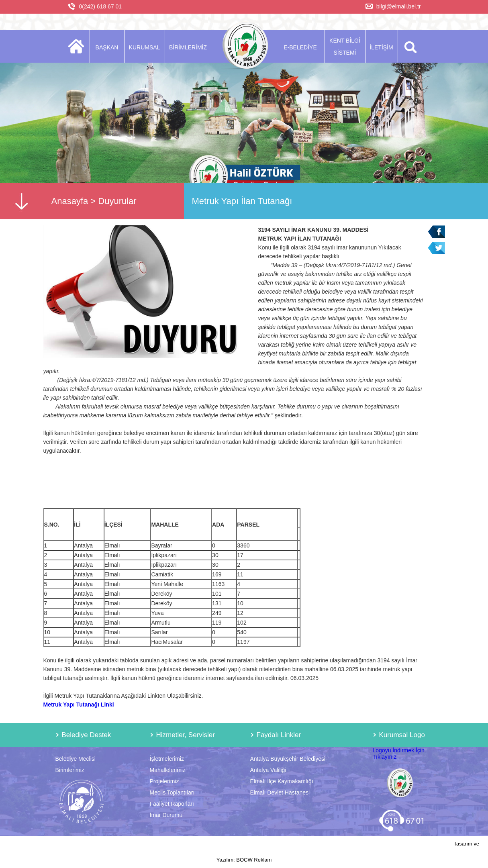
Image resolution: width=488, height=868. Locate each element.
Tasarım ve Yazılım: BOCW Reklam (348, 852)
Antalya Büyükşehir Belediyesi (288, 759)
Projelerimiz (164, 781)
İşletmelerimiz (167, 759)
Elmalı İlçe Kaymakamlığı (282, 781)
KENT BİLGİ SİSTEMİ (345, 47)
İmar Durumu (166, 815)
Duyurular (117, 201)
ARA (409, 46)
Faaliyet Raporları (172, 804)
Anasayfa (70, 201)
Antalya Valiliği (268, 770)
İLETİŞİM (381, 47)
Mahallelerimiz (168, 770)
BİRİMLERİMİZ (188, 47)
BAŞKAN (107, 47)
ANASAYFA (79, 46)
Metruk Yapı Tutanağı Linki (79, 705)
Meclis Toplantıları (172, 792)
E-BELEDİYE (300, 47)
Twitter (436, 248)
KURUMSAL (145, 47)
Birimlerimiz (70, 770)
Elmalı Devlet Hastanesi (280, 792)
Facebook (436, 232)
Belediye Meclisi (76, 759)
